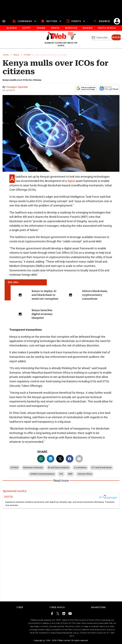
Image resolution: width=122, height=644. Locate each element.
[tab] (12, 28)
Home (6, 55)
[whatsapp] (41, 459)
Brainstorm (98, 607)
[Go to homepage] (61, 39)
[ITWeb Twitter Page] (58, 614)
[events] (76, 21)
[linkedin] (51, 459)
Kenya (16, 55)
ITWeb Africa (57, 607)
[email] (79, 459)
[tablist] (61, 28)
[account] (117, 21)
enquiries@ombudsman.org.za (65, 633)
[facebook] (70, 459)
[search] (102, 21)
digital (71, 181)
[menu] (4, 21)
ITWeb (20, 607)
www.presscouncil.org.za (101, 630)
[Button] (107, 28)
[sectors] (52, 21)
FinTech (27, 55)
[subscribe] (116, 37)
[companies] (25, 21)
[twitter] (60, 459)
